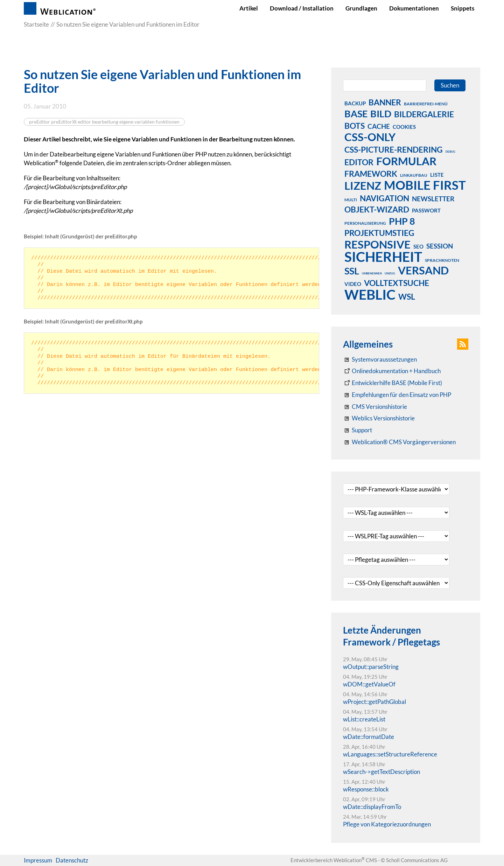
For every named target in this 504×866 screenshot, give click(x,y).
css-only (370, 137)
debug (450, 152)
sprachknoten (442, 260)
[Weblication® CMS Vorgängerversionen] (399, 442)
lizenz (363, 186)
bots (355, 126)
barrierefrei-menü (426, 104)
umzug (390, 273)
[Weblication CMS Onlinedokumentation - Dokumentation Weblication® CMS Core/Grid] (392, 371)
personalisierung (365, 223)
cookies (404, 127)
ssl (352, 271)
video (353, 284)
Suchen (450, 85)
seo (418, 246)
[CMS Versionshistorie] (375, 407)
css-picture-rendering (394, 149)
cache (379, 126)
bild (381, 113)
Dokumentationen (414, 8)
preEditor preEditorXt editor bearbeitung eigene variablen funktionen (104, 122)
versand (423, 270)
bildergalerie (424, 114)
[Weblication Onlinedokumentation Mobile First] (393, 383)
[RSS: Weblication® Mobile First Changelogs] (379, 418)
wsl (407, 296)
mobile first (425, 185)
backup (355, 103)
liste (437, 175)
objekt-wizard (377, 209)
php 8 (402, 221)
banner (385, 102)
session (440, 246)
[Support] (358, 430)
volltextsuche (397, 283)
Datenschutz (72, 860)
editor (359, 162)
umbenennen (372, 273)
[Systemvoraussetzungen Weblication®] (380, 359)
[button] (463, 344)
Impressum (38, 860)
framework (371, 174)
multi (351, 200)
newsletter (433, 199)
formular (406, 161)
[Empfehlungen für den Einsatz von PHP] (397, 395)
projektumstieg (379, 233)
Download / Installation (302, 8)
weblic (370, 294)
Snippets (463, 8)
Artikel (249, 8)
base (356, 113)
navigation (384, 198)
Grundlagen (361, 8)
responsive (377, 244)
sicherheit (383, 257)
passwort (426, 210)
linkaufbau (414, 175)
